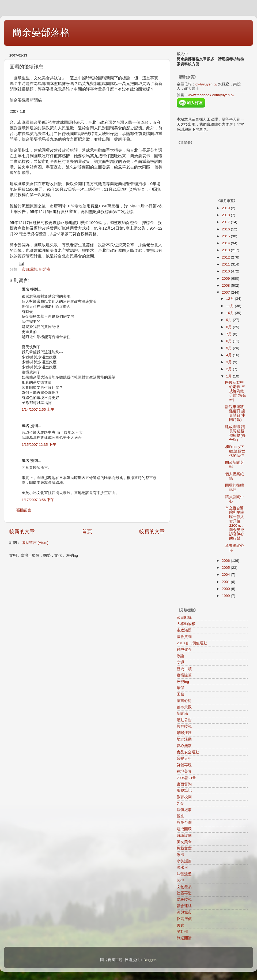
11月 (231, 306)
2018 (226, 215)
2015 (226, 236)
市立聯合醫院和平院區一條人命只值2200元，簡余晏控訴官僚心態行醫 (235, 523)
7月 (230, 334)
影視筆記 (184, 790)
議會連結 (184, 906)
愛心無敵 (184, 746)
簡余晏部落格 (41, 32)
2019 (226, 208)
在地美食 (184, 771)
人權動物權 (186, 624)
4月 (230, 355)
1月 (230, 376)
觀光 (180, 816)
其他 (180, 880)
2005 (226, 568)
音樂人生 (184, 759)
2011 (226, 264)
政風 (180, 855)
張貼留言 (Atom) (35, 543)
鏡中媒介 (184, 650)
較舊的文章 (152, 531)
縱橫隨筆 (184, 675)
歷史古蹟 (184, 669)
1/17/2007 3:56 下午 (38, 500)
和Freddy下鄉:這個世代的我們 (235, 451)
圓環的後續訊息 (235, 487)
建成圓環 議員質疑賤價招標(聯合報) (235, 433)
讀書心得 (184, 701)
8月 (230, 327)
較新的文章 (22, 531)
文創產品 (184, 887)
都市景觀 (184, 707)
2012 (226, 257)
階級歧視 (184, 899)
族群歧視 (184, 726)
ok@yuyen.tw (206, 84)
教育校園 (184, 797)
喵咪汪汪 (184, 733)
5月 (230, 348)
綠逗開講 (184, 938)
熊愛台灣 (184, 823)
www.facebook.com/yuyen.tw (211, 95)
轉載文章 (184, 848)
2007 (226, 292)
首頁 (87, 531)
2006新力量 (186, 778)
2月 (230, 369)
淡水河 (182, 868)
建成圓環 (184, 829)
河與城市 (184, 912)
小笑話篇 (184, 861)
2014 (226, 243)
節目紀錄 (184, 617)
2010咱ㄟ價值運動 (192, 643)
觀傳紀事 (184, 810)
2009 (226, 278)
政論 (180, 656)
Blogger (150, 960)
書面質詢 (184, 784)
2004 (226, 575)
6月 (230, 341)
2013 (226, 250)
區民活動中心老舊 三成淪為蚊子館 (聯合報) (236, 391)
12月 (231, 299)
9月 (230, 320)
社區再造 (184, 893)
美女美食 (184, 842)
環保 (180, 688)
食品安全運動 (188, 752)
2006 (226, 561)
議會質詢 (184, 637)
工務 (180, 694)
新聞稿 (44, 269)
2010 (226, 271)
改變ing (183, 682)
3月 (230, 362)
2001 (226, 582)
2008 (226, 285)
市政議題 (29, 269)
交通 (180, 662)
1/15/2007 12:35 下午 (39, 445)
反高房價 (184, 919)
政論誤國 (184, 835)
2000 (226, 589)
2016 (226, 229)
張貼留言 (24, 510)
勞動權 (182, 932)
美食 (180, 925)
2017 (226, 222)
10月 (231, 313)
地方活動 (184, 739)
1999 (226, 596)
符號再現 (184, 765)
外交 (180, 803)
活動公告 (184, 720)
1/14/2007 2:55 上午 (38, 409)
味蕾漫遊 (184, 874)
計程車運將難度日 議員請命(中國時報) (235, 413)
